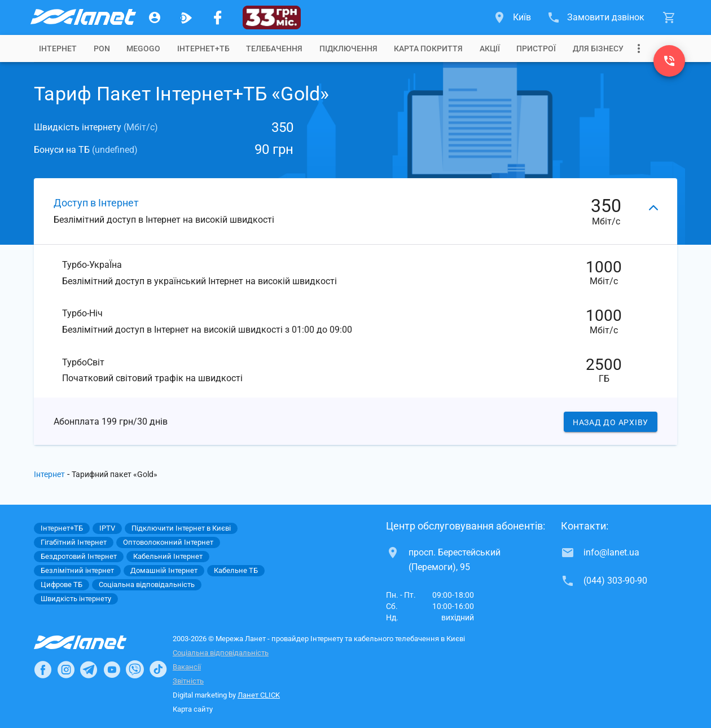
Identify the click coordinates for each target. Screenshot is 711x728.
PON (102, 48)
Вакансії (187, 667)
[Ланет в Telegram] (89, 669)
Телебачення (274, 48)
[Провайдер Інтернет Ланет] (93, 642)
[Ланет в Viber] (135, 669)
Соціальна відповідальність (221, 653)
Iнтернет (58, 48)
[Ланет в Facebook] (43, 669)
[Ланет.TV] (186, 17)
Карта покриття (428, 48)
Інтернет (49, 474)
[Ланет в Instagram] (66, 669)
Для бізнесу (598, 48)
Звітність (188, 681)
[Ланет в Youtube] (112, 669)
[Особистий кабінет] (155, 17)
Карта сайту (193, 709)
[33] (272, 17)
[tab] (58, 48)
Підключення (348, 48)
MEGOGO (143, 48)
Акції (490, 48)
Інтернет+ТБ (203, 48)
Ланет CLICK (259, 695)
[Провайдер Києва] (82, 17)
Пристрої (536, 48)
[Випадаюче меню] (639, 48)
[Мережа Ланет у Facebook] (218, 17)
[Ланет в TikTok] (158, 669)
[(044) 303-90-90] (669, 61)
